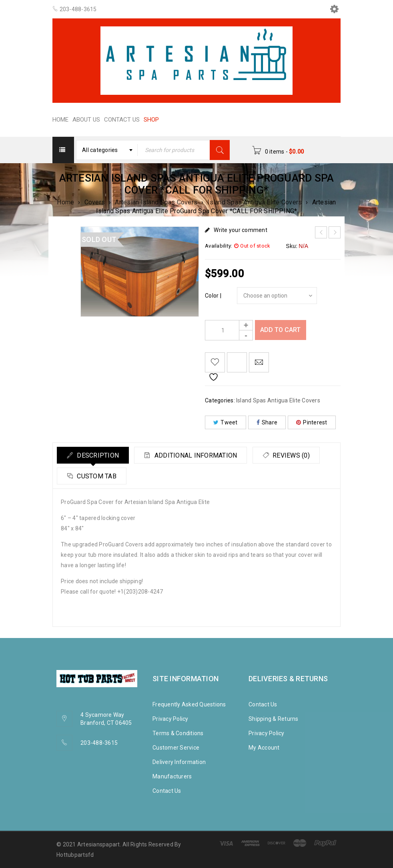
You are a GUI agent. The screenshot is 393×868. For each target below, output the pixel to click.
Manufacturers (172, 776)
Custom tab (176, 476)
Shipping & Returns (274, 719)
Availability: (219, 246)
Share (267, 422)
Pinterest (312, 422)
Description (99, 455)
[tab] (95, 455)
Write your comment (241, 230)
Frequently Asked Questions (189, 704)
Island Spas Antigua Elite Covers (255, 202)
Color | (213, 296)
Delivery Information (179, 762)
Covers (95, 202)
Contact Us (167, 791)
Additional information (202, 455)
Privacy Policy (170, 719)
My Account (264, 748)
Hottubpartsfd (75, 855)
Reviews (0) (97, 476)
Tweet (226, 422)
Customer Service (176, 748)
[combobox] (107, 150)
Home (65, 202)
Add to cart (281, 330)
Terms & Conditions (178, 733)
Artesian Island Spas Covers (156, 202)
